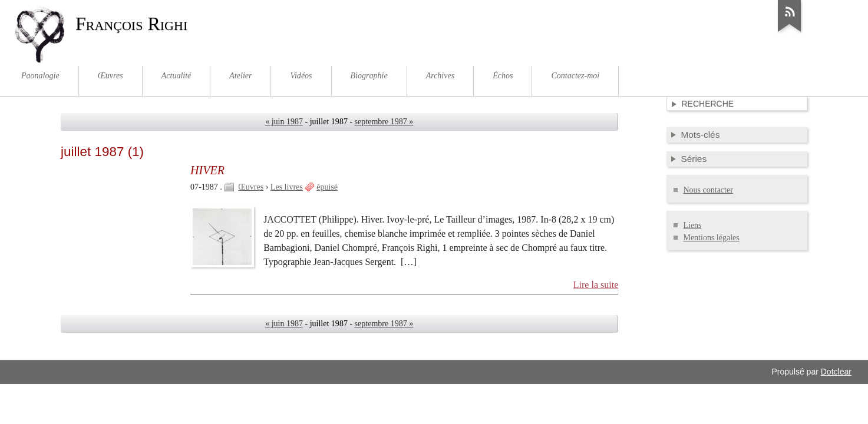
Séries (694, 159)
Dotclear (836, 372)
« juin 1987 (284, 122)
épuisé (327, 187)
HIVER (207, 170)
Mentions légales (711, 238)
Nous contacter (708, 190)
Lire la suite (596, 285)
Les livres (287, 187)
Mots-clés (700, 135)
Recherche (707, 104)
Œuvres (251, 187)
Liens (692, 225)
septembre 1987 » (384, 122)
